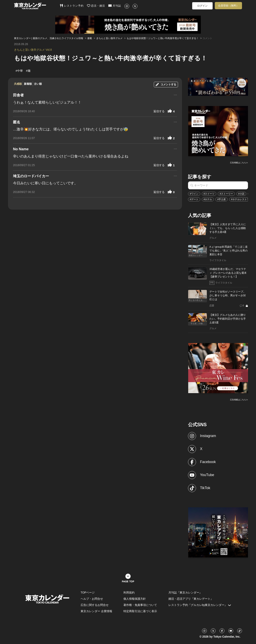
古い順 (38, 84)
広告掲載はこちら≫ (239, 163)
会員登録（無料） (228, 6)
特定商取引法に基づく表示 (140, 611)
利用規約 (129, 593)
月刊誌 (115, 6)
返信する (159, 111)
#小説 (241, 194)
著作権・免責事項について (140, 605)
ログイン (202, 6)
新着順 (28, 84)
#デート (194, 199)
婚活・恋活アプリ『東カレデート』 (191, 599)
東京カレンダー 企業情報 (96, 611)
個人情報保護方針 (135, 599)
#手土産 (221, 199)
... (175, 94)
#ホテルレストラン (241, 199)
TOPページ (88, 593)
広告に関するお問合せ (95, 605)
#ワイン (194, 194)
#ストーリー (226, 194)
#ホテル (208, 199)
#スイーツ (209, 194)
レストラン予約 (72, 6)
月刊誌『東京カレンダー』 (185, 593)
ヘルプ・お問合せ (92, 599)
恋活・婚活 (96, 6)
